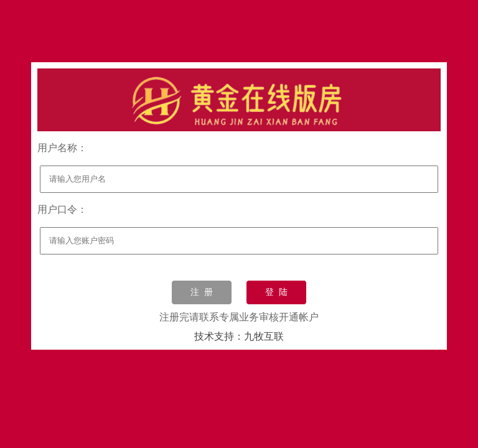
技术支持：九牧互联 (239, 336)
